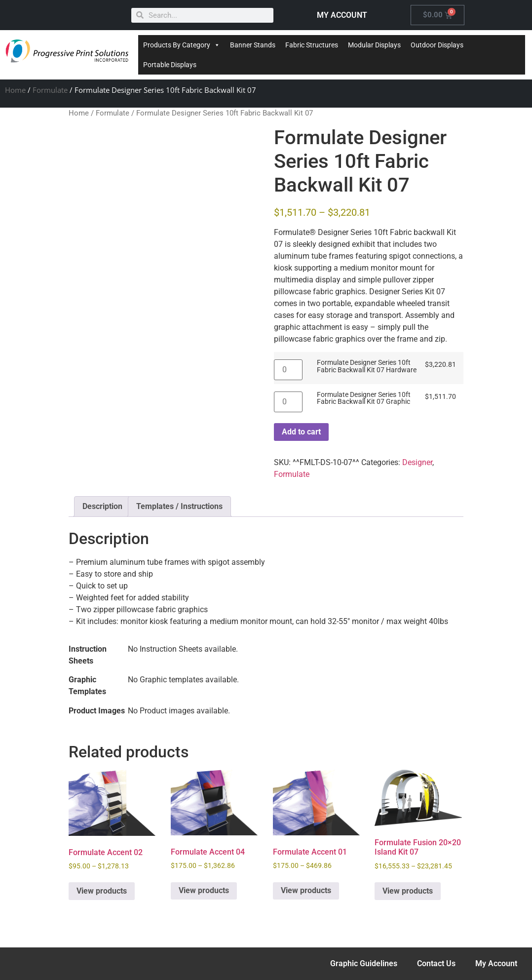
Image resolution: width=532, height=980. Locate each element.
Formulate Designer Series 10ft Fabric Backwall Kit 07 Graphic (364, 399)
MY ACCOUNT (342, 15)
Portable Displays (170, 65)
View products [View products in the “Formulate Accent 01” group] (306, 890)
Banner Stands (253, 45)
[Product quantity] (288, 370)
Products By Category (182, 45)
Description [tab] (102, 506)
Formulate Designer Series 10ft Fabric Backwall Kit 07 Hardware (367, 367)
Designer (417, 462)
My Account (496, 963)
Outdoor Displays (437, 45)
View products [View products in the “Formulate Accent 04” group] (204, 890)
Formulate (50, 90)
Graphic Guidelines (364, 963)
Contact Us (436, 963)
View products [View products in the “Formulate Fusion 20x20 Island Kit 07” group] (408, 891)
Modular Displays (374, 45)
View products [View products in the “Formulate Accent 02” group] (102, 891)
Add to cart (301, 432)
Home (15, 90)
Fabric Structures (312, 45)
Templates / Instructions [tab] (179, 506)
